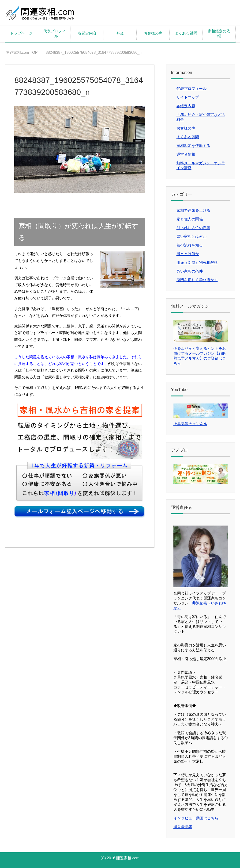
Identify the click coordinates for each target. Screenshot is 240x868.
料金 (120, 33)
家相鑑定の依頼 (219, 34)
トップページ (21, 33)
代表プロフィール (54, 34)
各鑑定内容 (87, 33)
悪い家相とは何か (191, 236)
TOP (22, 52)
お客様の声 (153, 33)
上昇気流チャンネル (190, 424)
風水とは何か (188, 254)
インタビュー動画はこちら (196, 818)
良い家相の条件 (190, 271)
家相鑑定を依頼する (193, 146)
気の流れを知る (190, 245)
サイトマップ (188, 97)
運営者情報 (186, 154)
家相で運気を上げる (193, 210)
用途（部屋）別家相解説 (197, 263)
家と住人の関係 (190, 219)
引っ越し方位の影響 (193, 228)
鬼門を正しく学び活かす (197, 280)
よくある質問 (186, 33)
